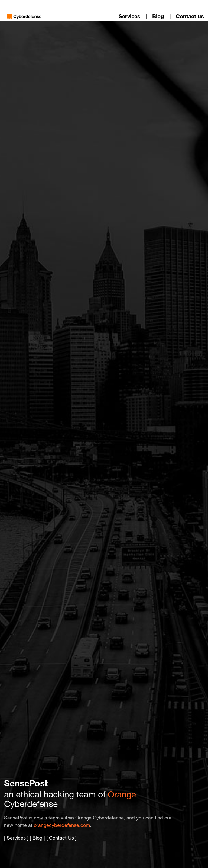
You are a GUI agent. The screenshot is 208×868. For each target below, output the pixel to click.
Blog (158, 16)
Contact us (190, 16)
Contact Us (61, 838)
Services (129, 16)
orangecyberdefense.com (62, 825)
